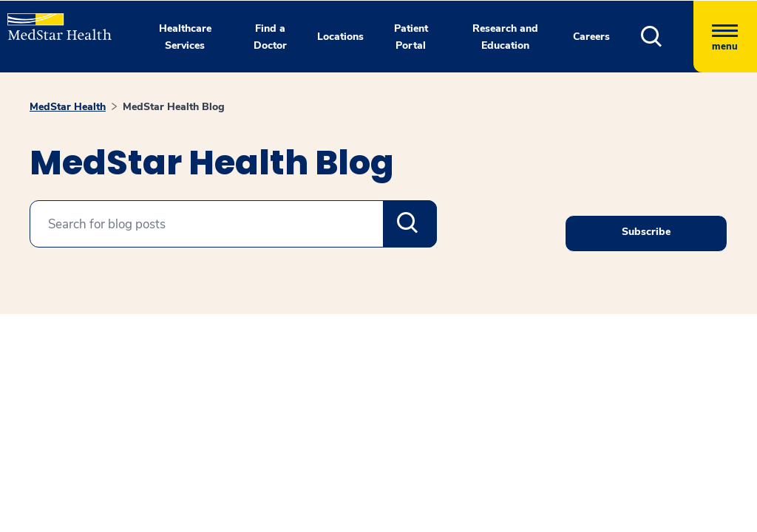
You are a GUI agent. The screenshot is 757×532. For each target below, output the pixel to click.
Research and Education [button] (505, 37)
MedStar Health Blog (174, 107)
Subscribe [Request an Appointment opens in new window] (646, 232)
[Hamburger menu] (725, 37)
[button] (667, 37)
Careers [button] (591, 37)
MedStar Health (68, 107)
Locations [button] (340, 37)
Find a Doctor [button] (270, 37)
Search (410, 224)
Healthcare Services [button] (185, 37)
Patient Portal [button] (411, 37)
